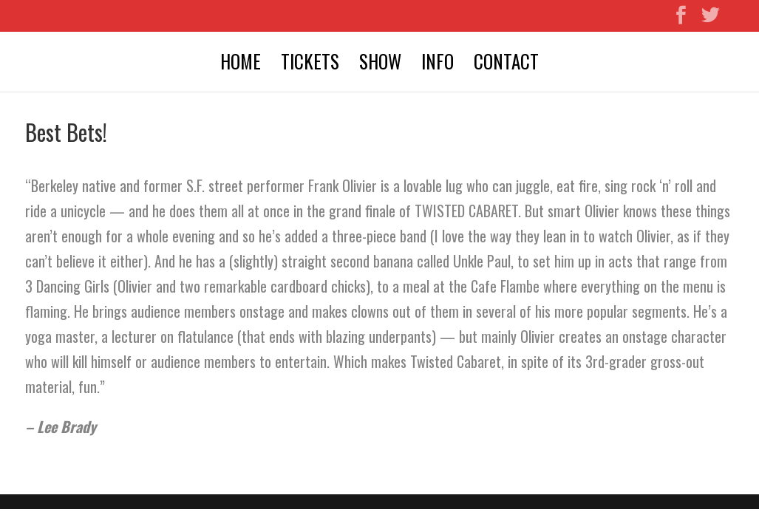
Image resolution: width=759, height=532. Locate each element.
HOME (241, 64)
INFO (438, 64)
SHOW (380, 64)
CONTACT (506, 64)
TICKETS (310, 64)
